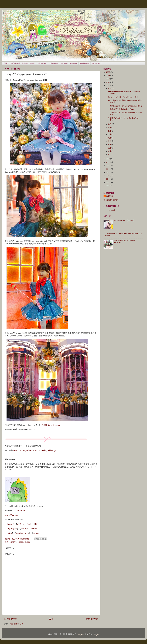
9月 (110, 128)
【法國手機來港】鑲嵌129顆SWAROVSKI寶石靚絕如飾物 (124, 235)
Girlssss (36, 533)
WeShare (20, 524)
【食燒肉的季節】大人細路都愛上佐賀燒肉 (125, 106)
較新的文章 (11, 619)
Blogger (97, 634)
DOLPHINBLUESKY (20, 511)
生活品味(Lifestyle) (53, 63)
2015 (108, 176)
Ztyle (29, 524)
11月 (110, 89)
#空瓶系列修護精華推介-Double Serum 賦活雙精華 (125, 101)
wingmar (81, 634)
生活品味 (14, 542)
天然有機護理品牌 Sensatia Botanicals (124, 242)
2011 (108, 186)
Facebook (17, 450)
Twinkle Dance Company (51, 425)
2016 (108, 172)
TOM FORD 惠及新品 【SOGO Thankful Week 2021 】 (124, 119)
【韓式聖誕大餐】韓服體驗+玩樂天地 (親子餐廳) (125, 114)
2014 (108, 179)
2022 (108, 82)
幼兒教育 (6, 63)
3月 (110, 148)
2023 (108, 79)
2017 (108, 169)
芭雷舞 (21, 542)
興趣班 (27, 542)
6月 (110, 138)
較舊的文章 (92, 619)
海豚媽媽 (110, 196)
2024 (108, 76)
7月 (110, 134)
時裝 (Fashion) (42, 63)
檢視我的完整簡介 (111, 200)
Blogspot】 (11, 524)
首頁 (51, 619)
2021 (108, 86)
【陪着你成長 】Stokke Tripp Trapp (121, 109)
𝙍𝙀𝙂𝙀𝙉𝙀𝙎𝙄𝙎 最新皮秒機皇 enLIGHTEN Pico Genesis (124, 93)
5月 (110, 141)
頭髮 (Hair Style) (96, 63)
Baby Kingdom (12, 529)
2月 (110, 151)
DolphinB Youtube (11, 515)
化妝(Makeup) (74, 63)
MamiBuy (24, 529)
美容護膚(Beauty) (85, 63)
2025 (108, 72)
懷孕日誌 (25, 63)
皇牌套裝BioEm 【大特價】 (125, 221)
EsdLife (9, 533)
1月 (110, 155)
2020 (108, 159)
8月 (110, 131)
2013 (108, 183)
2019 (108, 162)
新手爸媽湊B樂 (16, 63)
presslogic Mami (22, 533)
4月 (110, 145)
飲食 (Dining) (64, 63)
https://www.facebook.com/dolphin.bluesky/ (39, 450)
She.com (34, 529)
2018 (108, 166)
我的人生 (33, 63)
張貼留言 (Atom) (17, 624)
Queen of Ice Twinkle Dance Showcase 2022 (123, 97)
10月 (110, 124)
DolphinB (112, 210)
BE (36, 524)
